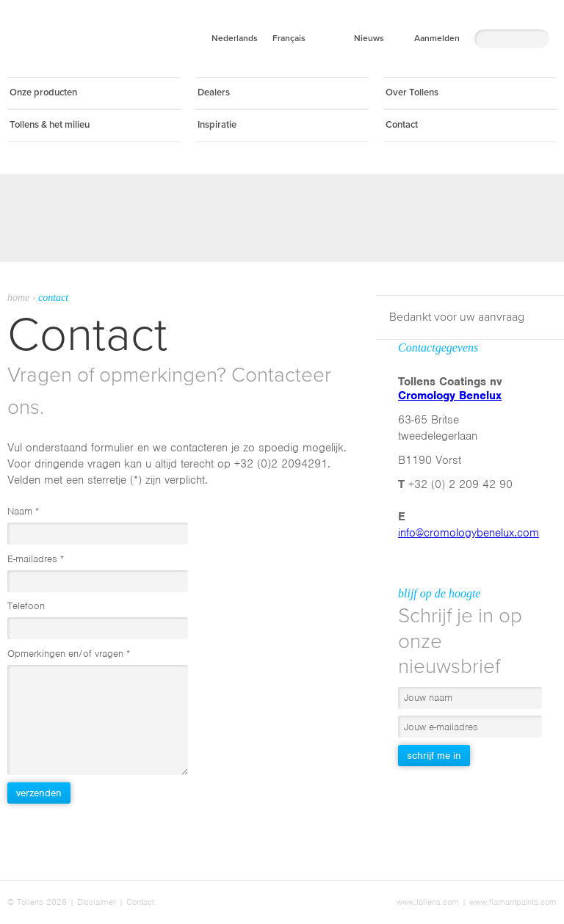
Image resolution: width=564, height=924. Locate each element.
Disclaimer (97, 902)
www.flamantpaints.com (513, 902)
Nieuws (369, 38)
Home (18, 298)
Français (289, 38)
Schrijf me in (434, 756)
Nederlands (235, 38)
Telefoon (26, 606)
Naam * (23, 511)
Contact (140, 902)
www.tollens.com (428, 902)
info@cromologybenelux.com (469, 533)
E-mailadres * (36, 559)
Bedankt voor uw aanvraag (457, 317)
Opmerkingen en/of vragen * (69, 654)
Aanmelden (437, 38)
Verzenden (39, 793)
